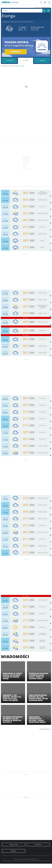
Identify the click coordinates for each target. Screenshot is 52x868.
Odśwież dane (18, 66)
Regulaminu (36, 859)
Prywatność (16, 861)
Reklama (14, 851)
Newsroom (38, 845)
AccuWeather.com (46, 7)
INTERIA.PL (28, 861)
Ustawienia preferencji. (7, 861)
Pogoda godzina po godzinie (9, 60)
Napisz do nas (14, 845)
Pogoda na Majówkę (42, 60)
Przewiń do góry (45, 729)
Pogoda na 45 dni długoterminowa (26, 66)
